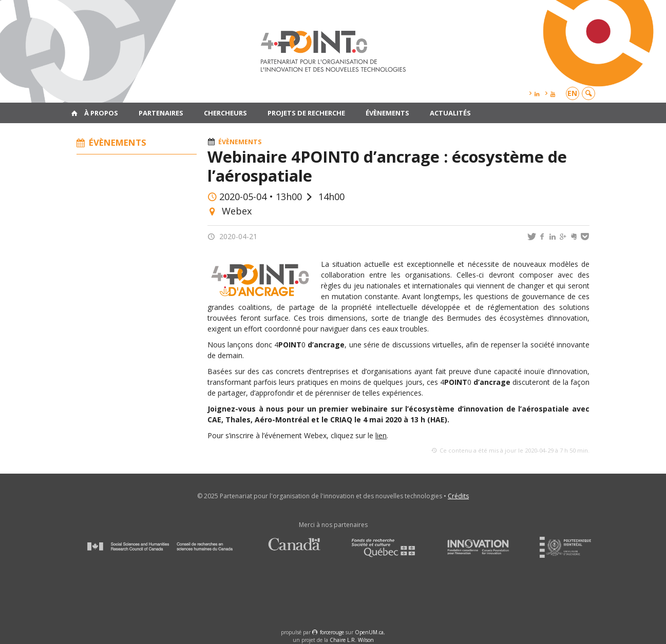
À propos (101, 113)
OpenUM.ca (369, 632)
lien (381, 435)
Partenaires (161, 113)
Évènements (387, 113)
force (332, 632)
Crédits (458, 496)
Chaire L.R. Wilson (352, 640)
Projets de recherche (306, 113)
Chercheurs (225, 113)
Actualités (450, 113)
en (572, 93)
